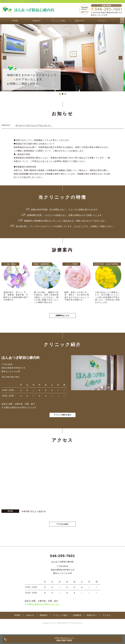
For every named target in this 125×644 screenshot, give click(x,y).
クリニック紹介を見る (62, 420)
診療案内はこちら (62, 319)
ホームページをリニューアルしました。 (34, 125)
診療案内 (77, 622)
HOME (15, 21)
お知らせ (30, 622)
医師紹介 (37, 21)
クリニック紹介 (59, 21)
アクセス (102, 21)
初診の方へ (80, 21)
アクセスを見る (62, 530)
